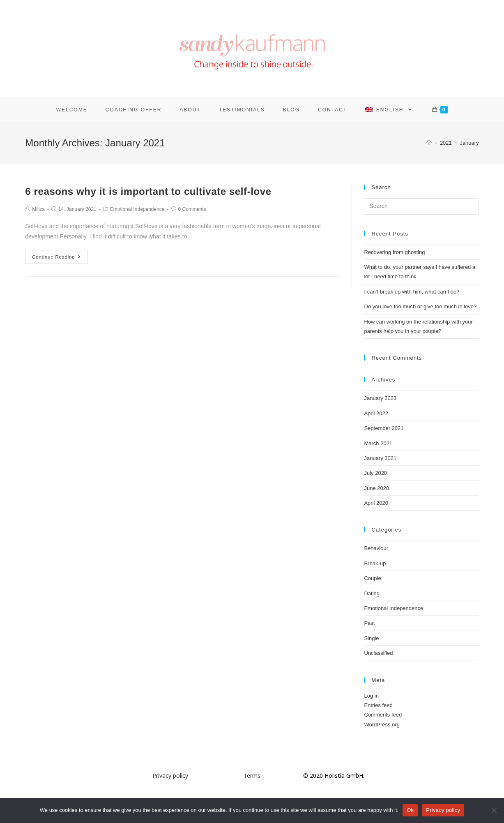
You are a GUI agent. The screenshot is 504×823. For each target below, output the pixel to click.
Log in (371, 696)
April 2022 (376, 413)
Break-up (375, 563)
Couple (372, 578)
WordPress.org (382, 725)
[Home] (429, 143)
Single (371, 638)
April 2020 (376, 503)
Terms (252, 776)
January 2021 (380, 458)
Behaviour (376, 548)
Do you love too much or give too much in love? (420, 306)
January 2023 (380, 398)
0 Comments (192, 209)
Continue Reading (56, 257)
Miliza (38, 209)
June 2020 (376, 488)
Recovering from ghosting (394, 252)
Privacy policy (170, 776)
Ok (410, 810)
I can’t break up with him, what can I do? (412, 292)
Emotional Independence (137, 209)
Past (369, 623)
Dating (372, 593)
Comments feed (383, 715)
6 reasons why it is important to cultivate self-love (148, 191)
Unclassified (378, 653)
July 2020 (375, 473)
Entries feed (378, 705)
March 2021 (378, 443)
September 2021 (384, 428)
